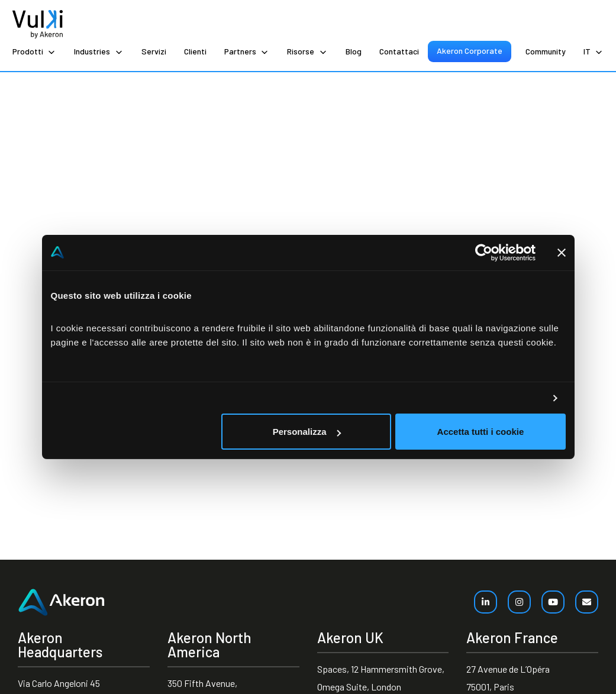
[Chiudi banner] (562, 253)
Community (546, 51)
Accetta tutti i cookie (481, 432)
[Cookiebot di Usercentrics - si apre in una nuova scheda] (484, 253)
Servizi (154, 51)
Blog (354, 51)
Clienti (195, 51)
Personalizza (307, 432)
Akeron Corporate (470, 51)
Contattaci (399, 51)
